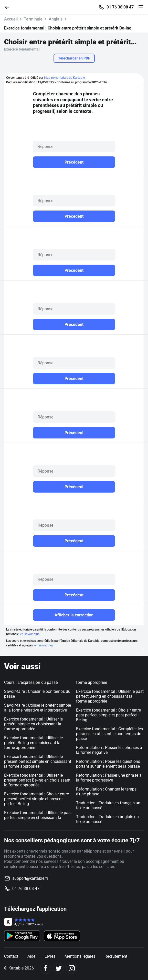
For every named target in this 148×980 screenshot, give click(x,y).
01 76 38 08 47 (120, 7)
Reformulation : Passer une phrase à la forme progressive (109, 778)
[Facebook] (45, 968)
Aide (31, 956)
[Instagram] (72, 968)
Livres (50, 956)
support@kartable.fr (30, 878)
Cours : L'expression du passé (31, 682)
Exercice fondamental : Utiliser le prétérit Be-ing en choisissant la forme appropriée (33, 743)
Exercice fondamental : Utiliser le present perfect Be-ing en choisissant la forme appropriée (37, 780)
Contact (11, 956)
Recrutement (116, 956)
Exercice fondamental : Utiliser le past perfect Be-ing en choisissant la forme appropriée (110, 696)
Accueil (11, 19)
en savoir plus (30, 634)
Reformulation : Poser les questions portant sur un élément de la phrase (108, 764)
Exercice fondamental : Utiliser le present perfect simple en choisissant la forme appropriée (38, 761)
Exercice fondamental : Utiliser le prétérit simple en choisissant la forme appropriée (33, 724)
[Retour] (9, 7)
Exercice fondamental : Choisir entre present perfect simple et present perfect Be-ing (36, 799)
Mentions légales (80, 956)
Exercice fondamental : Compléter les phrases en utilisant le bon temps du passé (109, 734)
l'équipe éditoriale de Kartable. (65, 78)
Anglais (56, 19)
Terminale (33, 19)
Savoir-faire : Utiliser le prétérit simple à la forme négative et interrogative (38, 708)
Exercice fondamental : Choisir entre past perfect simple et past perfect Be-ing (108, 715)
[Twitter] (59, 968)
